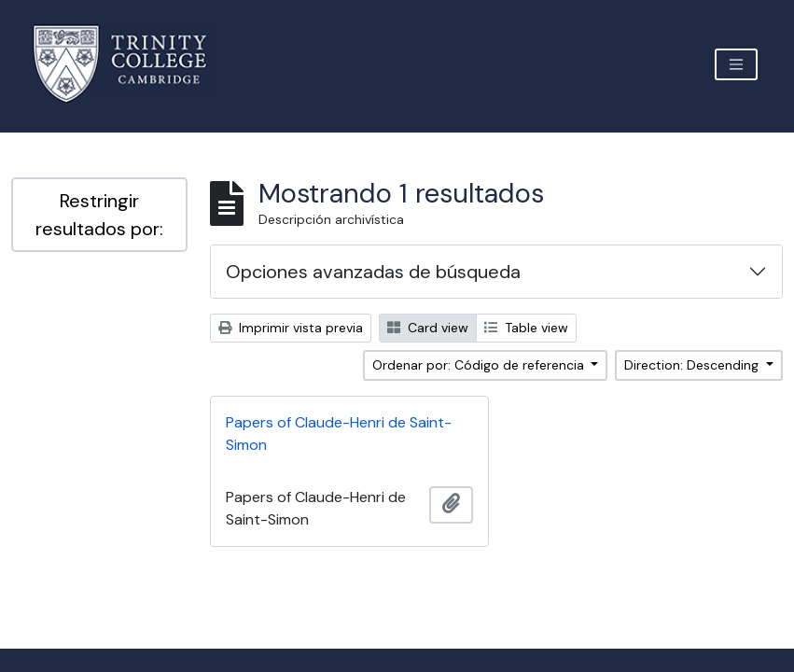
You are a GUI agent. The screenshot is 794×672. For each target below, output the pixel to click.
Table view (526, 328)
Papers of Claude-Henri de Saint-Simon (339, 434)
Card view (428, 328)
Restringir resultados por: (99, 215)
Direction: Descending (693, 365)
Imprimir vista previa (291, 328)
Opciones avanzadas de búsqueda (373, 272)
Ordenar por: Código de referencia (480, 365)
